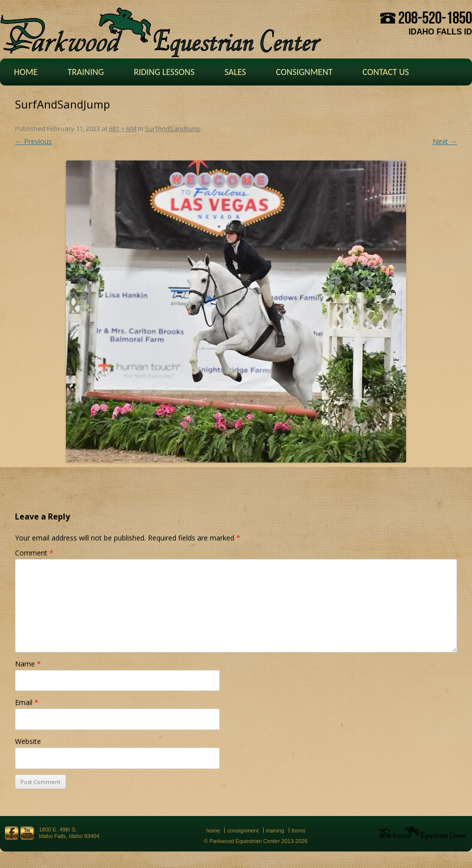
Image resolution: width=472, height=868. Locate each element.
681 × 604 (123, 128)
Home (26, 72)
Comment (34, 553)
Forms (299, 830)
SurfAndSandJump (173, 128)
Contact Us (386, 72)
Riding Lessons (164, 72)
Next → (445, 141)
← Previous (33, 141)
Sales (235, 72)
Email (27, 702)
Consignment (304, 72)
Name (28, 664)
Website (28, 741)
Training (86, 72)
